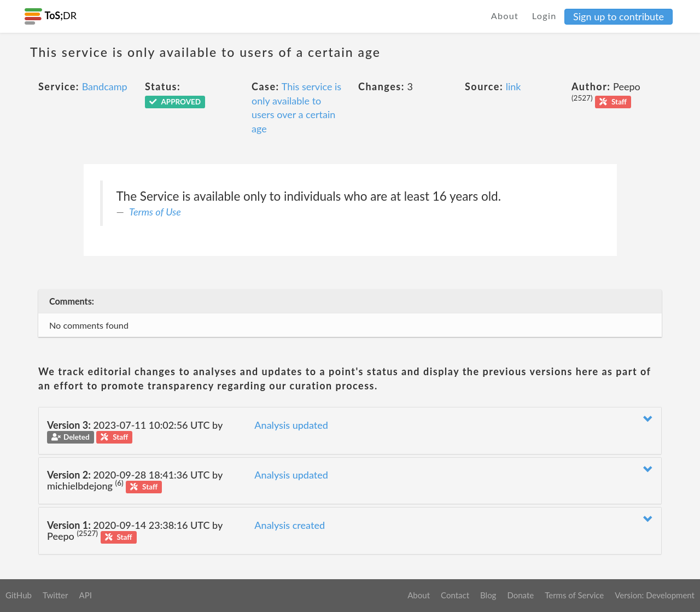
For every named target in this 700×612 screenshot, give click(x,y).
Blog (488, 595)
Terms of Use (155, 212)
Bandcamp (105, 86)
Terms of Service (574, 595)
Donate (520, 595)
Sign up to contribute (619, 16)
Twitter (56, 595)
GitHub (19, 595)
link (514, 86)
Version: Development (655, 595)
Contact (455, 595)
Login (544, 16)
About (505, 16)
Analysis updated (291, 425)
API (85, 595)
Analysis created (290, 525)
